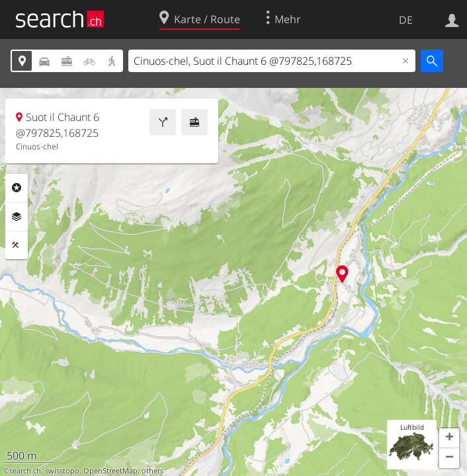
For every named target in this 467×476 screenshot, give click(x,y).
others (152, 471)
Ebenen (17, 217)
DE (406, 20)
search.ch (25, 471)
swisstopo (62, 471)
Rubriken (17, 188)
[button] (449, 438)
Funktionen (17, 245)
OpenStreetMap (110, 471)
